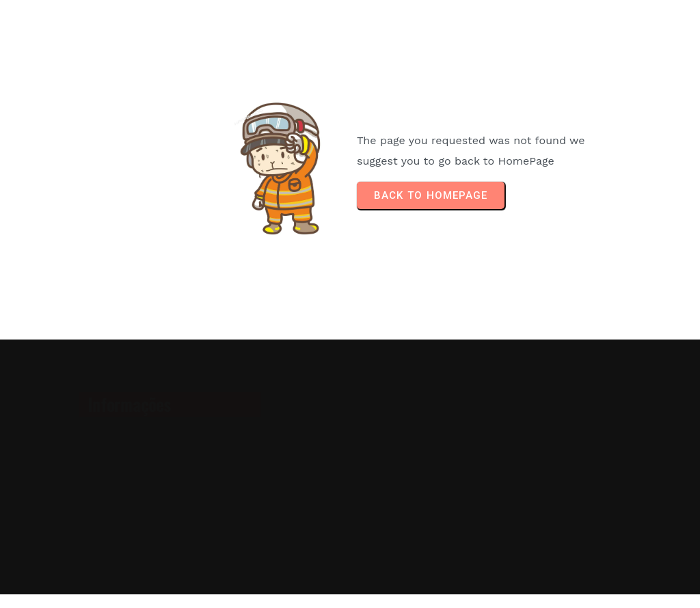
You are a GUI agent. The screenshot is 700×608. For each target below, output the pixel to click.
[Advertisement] (546, 467)
